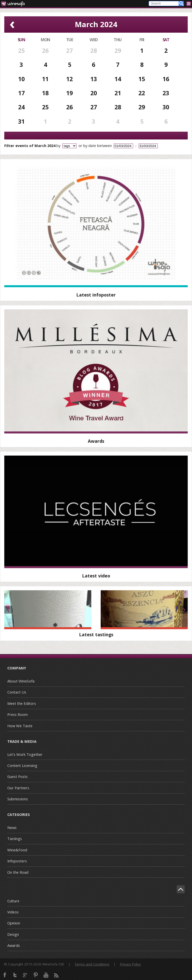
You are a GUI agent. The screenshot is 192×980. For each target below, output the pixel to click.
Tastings (15, 839)
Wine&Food (17, 850)
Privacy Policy (130, 964)
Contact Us (17, 692)
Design (13, 934)
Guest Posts (17, 776)
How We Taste (20, 726)
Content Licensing (22, 765)
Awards (14, 945)
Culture (13, 901)
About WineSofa (21, 681)
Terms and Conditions (92, 964)
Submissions (18, 799)
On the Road (18, 872)
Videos (13, 912)
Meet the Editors (22, 703)
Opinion (14, 923)
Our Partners (18, 788)
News (12, 827)
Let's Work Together (25, 754)
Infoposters (17, 861)
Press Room (17, 714)
